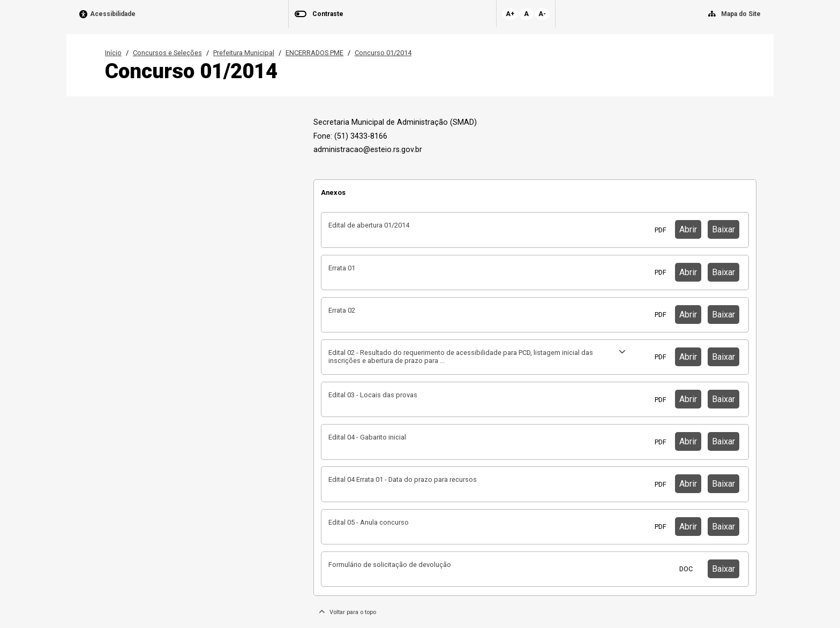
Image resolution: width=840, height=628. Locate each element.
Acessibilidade (113, 14)
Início (113, 53)
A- (542, 14)
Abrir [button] (688, 229)
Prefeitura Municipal (244, 53)
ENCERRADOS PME (314, 53)
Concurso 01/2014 (383, 53)
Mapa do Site (741, 14)
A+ (510, 14)
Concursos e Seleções (167, 53)
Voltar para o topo (347, 612)
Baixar (723, 229)
